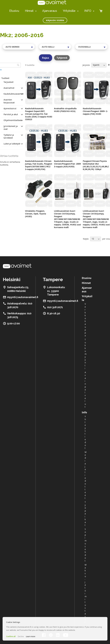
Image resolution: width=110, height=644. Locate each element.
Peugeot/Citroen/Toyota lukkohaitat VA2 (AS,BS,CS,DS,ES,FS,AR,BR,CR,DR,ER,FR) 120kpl (96, 165)
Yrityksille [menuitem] (69, 11)
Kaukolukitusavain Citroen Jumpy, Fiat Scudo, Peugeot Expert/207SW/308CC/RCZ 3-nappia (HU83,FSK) (39, 165)
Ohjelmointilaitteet (13, 120)
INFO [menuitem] (88, 11)
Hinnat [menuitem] (29, 11)
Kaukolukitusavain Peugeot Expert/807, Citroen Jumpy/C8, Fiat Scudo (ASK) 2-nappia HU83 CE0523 (39, 114)
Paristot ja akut (11, 114)
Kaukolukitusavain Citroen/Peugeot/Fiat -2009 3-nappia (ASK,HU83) (67, 164)
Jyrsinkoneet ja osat (11, 128)
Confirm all (11, 636)
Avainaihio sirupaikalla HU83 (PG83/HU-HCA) (65, 110)
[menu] (52, 11)
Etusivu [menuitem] (14, 11)
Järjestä (86, 65)
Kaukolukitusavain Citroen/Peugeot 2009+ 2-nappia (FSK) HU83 (95, 111)
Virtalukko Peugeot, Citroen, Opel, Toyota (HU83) (36, 214)
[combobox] (19, 47)
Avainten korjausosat (9, 101)
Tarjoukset (9, 82)
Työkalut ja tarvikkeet (9, 136)
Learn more (31, 636)
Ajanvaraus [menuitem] (50, 11)
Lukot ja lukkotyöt (12, 144)
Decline (21, 636)
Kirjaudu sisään (55, 20)
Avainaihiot (9, 88)
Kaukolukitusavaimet (14, 94)
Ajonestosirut (10, 108)
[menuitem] (35, 11)
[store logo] (52, 2)
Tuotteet (5, 78)
